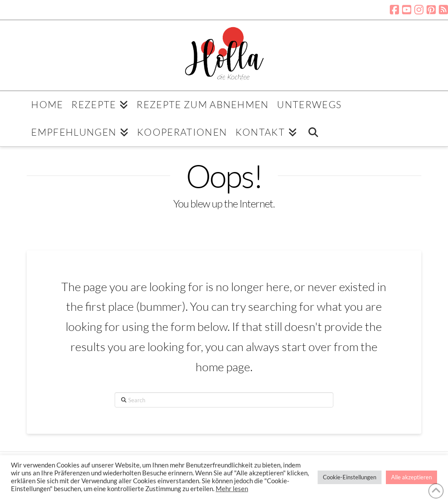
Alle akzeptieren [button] (411, 477)
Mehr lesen (232, 489)
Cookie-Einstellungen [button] (350, 477)
